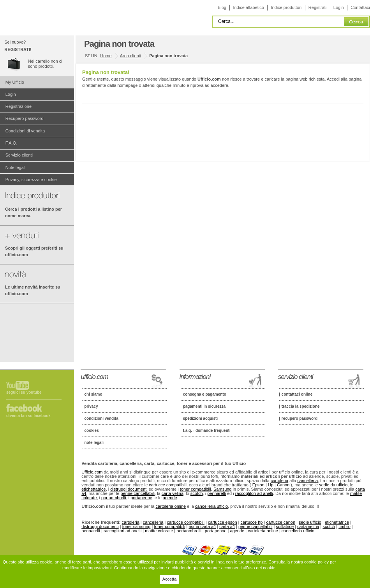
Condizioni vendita (101, 419)
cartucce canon (281, 522)
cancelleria (307, 481)
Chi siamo (93, 394)
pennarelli (217, 493)
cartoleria (279, 481)
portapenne (141, 498)
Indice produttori (286, 7)
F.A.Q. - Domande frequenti (207, 431)
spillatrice (285, 526)
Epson (258, 485)
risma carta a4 (202, 526)
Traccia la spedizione (301, 407)
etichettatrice (93, 489)
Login (339, 7)
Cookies (91, 431)
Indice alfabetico (248, 7)
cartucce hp (252, 522)
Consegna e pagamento (205, 394)
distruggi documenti (129, 489)
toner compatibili (196, 489)
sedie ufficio (310, 522)
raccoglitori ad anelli (254, 493)
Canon (283, 485)
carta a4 (227, 526)
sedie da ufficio (333, 485)
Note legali (16, 167)
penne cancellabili (138, 493)
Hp (271, 485)
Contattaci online (297, 394)
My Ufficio (15, 82)
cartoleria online (171, 506)
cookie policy (316, 562)
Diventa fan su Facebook (28, 416)
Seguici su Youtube (24, 392)
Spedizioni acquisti (200, 419)
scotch (197, 493)
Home (106, 56)
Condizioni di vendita (25, 131)
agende (170, 498)
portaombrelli (114, 498)
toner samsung (137, 526)
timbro (344, 526)
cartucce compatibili (168, 485)
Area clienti (130, 56)
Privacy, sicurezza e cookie (31, 180)
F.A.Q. (11, 143)
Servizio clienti (19, 155)
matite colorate (159, 531)
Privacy (91, 407)
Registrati (317, 7)
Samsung (222, 489)
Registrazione (18, 106)
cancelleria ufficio (211, 506)
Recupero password (25, 118)
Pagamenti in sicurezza (204, 407)
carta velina (173, 493)
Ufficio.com (92, 472)
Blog (222, 7)
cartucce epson (223, 522)
